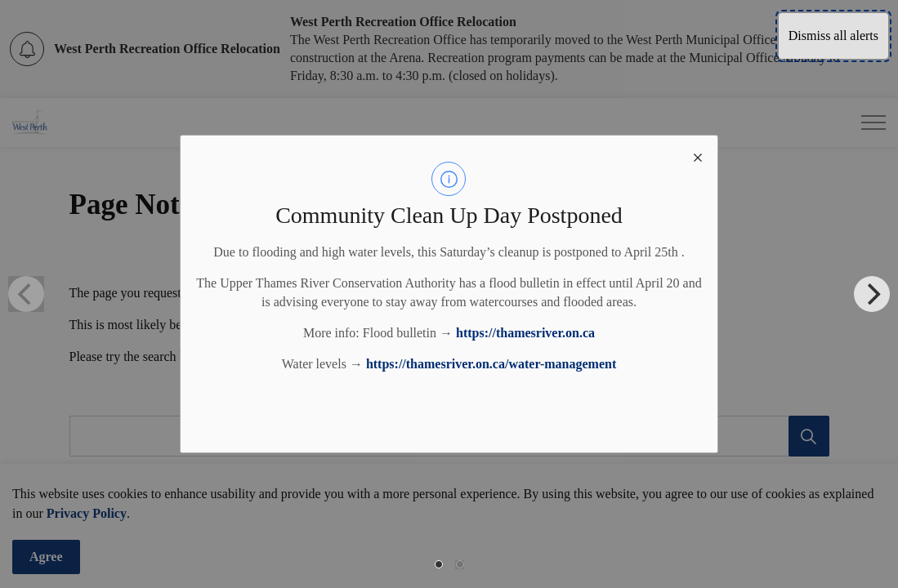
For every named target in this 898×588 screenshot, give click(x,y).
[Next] (872, 294)
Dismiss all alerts (833, 36)
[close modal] (698, 155)
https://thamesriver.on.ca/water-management (491, 364)
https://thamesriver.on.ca (525, 333)
